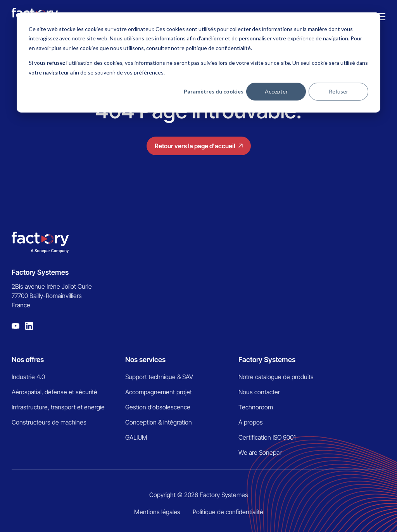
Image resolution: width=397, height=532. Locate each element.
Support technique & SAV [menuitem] (159, 377)
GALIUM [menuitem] (136, 437)
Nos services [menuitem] (145, 360)
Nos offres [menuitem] (28, 360)
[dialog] (198, 62)
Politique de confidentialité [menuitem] (228, 512)
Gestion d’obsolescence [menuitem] (158, 407)
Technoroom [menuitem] (256, 407)
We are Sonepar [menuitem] (260, 452)
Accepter (276, 91)
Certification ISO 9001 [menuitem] (267, 437)
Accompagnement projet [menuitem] (159, 392)
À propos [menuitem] (251, 422)
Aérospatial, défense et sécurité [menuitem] (54, 392)
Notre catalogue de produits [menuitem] (276, 377)
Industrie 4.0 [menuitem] (28, 377)
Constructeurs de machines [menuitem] (49, 422)
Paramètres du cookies (214, 91)
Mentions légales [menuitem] (157, 512)
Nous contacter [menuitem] (259, 392)
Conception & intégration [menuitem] (159, 422)
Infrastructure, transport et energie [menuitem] (58, 407)
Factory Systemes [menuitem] (267, 360)
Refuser (338, 91)
